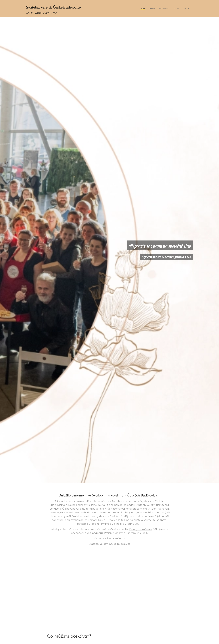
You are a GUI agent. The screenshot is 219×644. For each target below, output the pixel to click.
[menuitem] (172, 9)
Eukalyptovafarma (141, 529)
